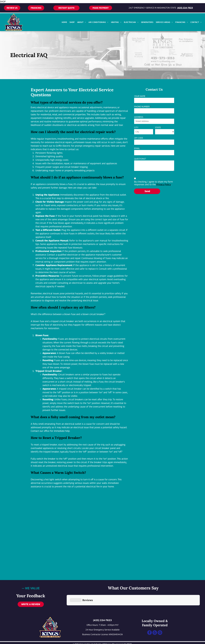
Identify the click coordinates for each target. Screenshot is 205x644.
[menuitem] (64, 22)
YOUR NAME (140, 96)
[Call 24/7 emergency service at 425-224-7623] (11, 641)
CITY (136, 127)
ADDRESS (139, 117)
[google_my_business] (160, 620)
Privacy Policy (164, 184)
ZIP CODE (139, 138)
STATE (158, 127)
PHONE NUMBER (142, 107)
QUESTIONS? (140, 159)
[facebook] (150, 620)
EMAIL (137, 148)
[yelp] (155, 620)
